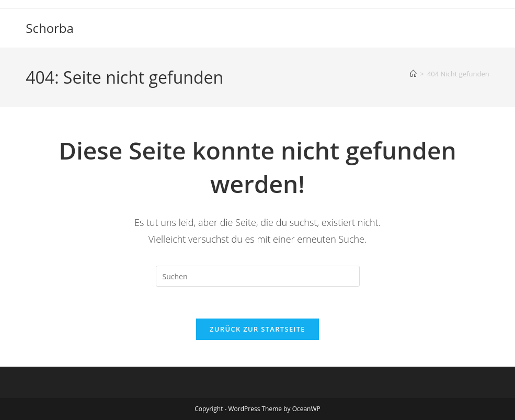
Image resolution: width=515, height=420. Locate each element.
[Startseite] (413, 74)
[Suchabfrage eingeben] (258, 276)
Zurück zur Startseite (257, 329)
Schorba (50, 28)
